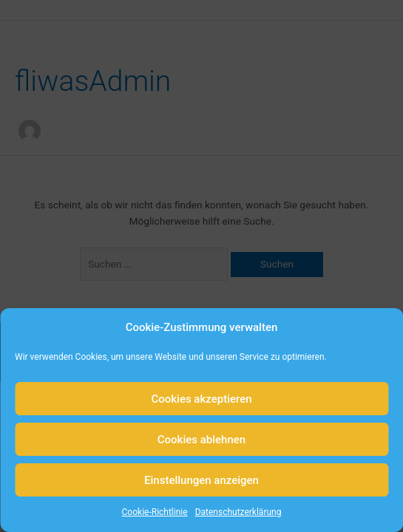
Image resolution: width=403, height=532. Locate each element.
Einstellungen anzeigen (201, 480)
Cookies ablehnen (201, 440)
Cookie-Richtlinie (155, 512)
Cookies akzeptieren (201, 399)
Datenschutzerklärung (238, 512)
